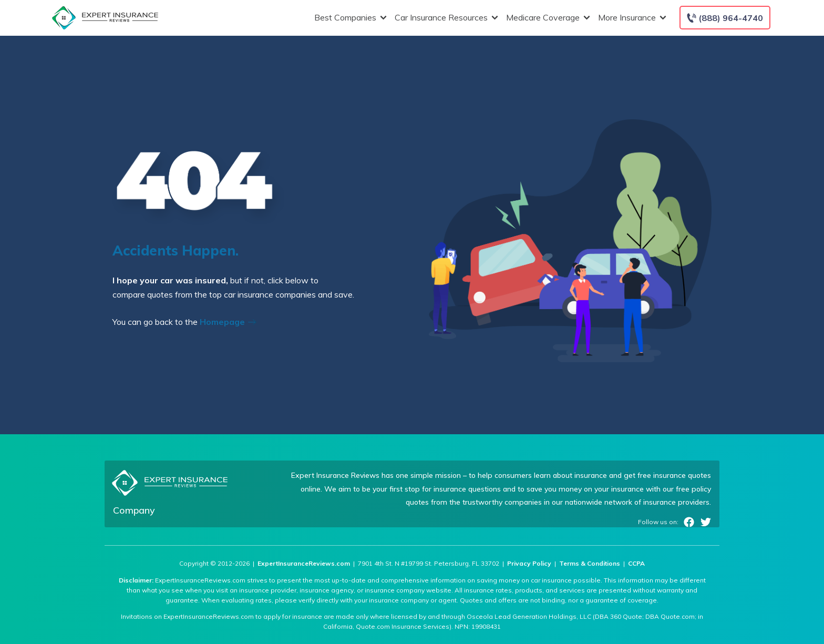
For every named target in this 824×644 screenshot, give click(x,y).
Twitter (706, 522)
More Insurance (631, 18)
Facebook (689, 522)
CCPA (636, 563)
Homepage (231, 322)
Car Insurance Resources (445, 18)
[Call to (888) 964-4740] (725, 18)
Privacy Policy (529, 563)
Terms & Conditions (590, 563)
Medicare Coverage (547, 18)
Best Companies (349, 18)
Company (134, 510)
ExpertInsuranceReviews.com (304, 563)
